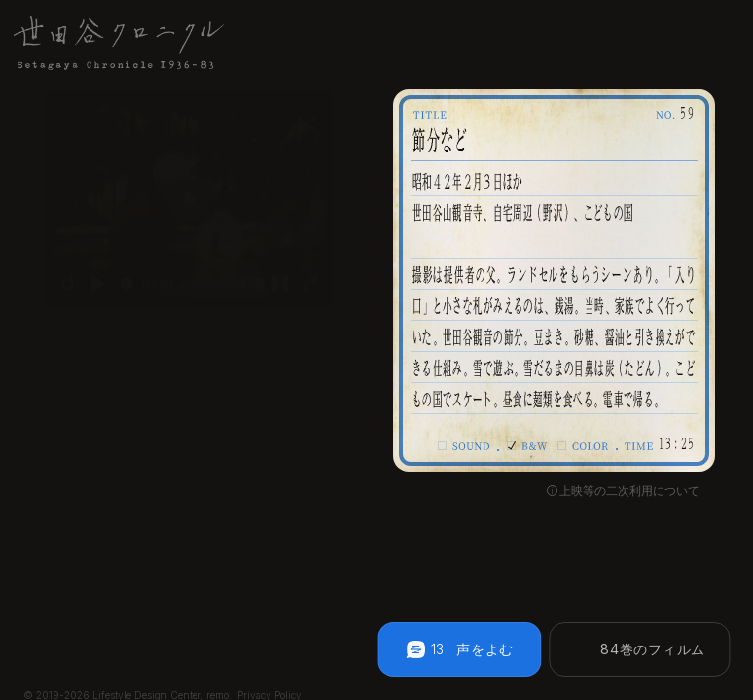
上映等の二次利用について (629, 491)
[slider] (120, 293)
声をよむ (485, 649)
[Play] (88, 293)
